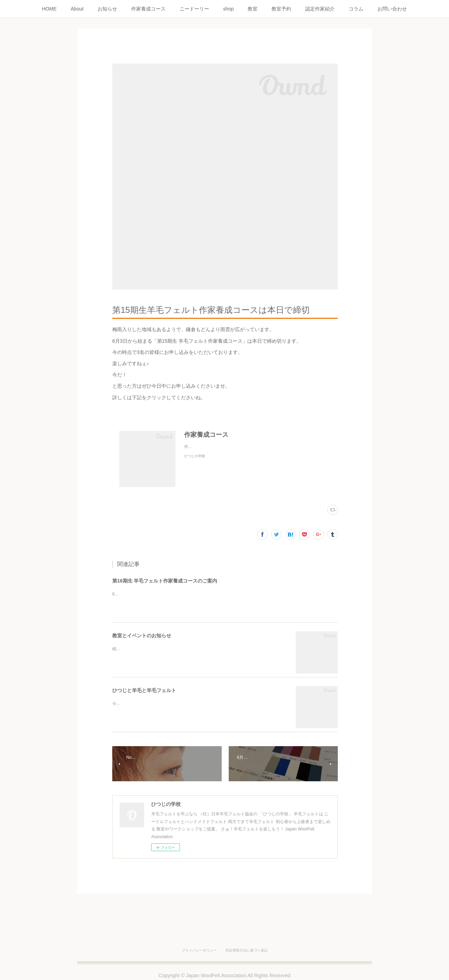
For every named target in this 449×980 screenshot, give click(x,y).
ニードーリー (194, 9)
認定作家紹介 (320, 9)
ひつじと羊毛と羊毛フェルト (144, 690)
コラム (356, 9)
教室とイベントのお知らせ (142, 636)
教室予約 (281, 9)
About (77, 9)
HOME (49, 9)
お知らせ (107, 9)
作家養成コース (148, 9)
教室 (253, 9)
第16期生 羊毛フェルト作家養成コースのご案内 (165, 581)
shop (228, 9)
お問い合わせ (392, 9)
